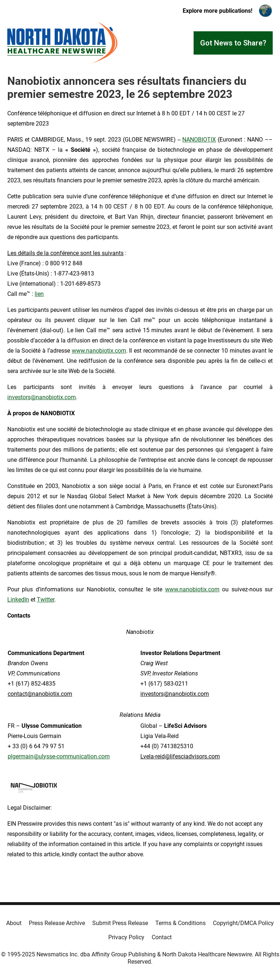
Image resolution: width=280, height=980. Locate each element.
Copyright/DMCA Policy (243, 923)
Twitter (46, 600)
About (14, 923)
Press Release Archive (57, 923)
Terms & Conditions (180, 923)
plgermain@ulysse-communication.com (59, 756)
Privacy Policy (126, 937)
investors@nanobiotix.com (42, 397)
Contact (162, 937)
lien (39, 294)
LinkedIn (18, 600)
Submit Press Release (120, 923)
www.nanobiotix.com (99, 351)
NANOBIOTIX (199, 140)
